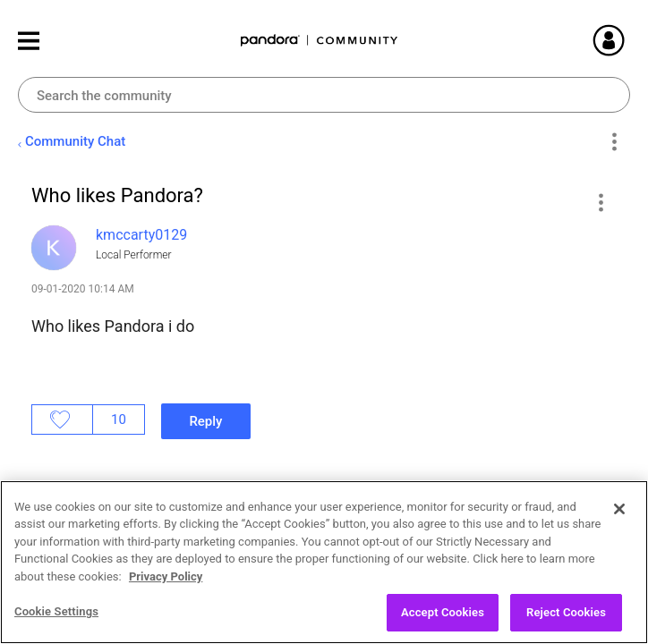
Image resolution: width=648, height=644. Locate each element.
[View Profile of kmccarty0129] (141, 235)
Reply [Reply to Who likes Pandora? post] (205, 421)
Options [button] (614, 142)
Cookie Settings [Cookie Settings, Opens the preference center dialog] (56, 626)
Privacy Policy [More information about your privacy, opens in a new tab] (166, 590)
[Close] (619, 522)
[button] (600, 202)
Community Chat (75, 141)
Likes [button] (62, 419)
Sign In (630, 40)
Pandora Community (320, 41)
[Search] (324, 95)
